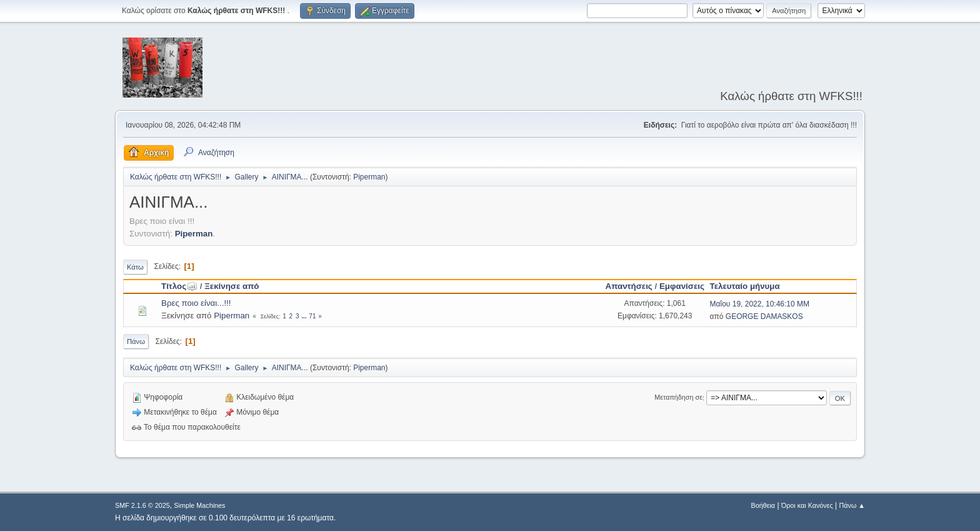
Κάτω (135, 267)
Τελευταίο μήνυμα (745, 286)
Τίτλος (179, 286)
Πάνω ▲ (852, 505)
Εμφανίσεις (682, 286)
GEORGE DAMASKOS (764, 316)
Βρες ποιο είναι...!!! (196, 303)
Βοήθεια (763, 505)
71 (312, 316)
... (305, 316)
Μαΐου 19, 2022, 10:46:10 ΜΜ (760, 304)
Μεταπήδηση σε (678, 398)
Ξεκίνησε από (232, 286)
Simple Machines (199, 505)
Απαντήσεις (629, 286)
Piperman (369, 177)
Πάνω (136, 341)
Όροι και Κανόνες (807, 505)
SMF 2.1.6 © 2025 (142, 505)
